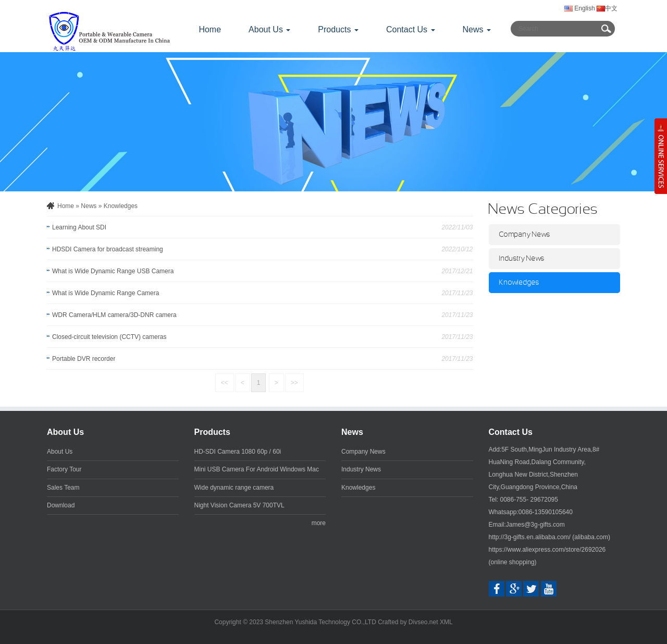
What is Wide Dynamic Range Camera (106, 293)
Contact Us (511, 432)
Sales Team (63, 488)
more (319, 523)
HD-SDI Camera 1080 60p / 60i (238, 452)
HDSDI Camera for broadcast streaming (108, 249)
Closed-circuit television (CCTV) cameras (109, 337)
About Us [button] (269, 29)
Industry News (522, 259)
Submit (606, 29)
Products (212, 432)
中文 (606, 8)
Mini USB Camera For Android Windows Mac (257, 469)
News (89, 206)
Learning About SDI (79, 227)
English (580, 8)
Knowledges (121, 206)
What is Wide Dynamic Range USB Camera (113, 271)
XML (446, 622)
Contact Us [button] (411, 29)
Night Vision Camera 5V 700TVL (239, 505)
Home (210, 29)
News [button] (477, 29)
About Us (65, 432)
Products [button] (338, 29)
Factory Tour (64, 469)
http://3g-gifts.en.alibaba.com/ (530, 537)
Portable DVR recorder (84, 359)
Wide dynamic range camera (234, 488)
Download (61, 505)
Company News (525, 235)
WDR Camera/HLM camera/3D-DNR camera (114, 315)
